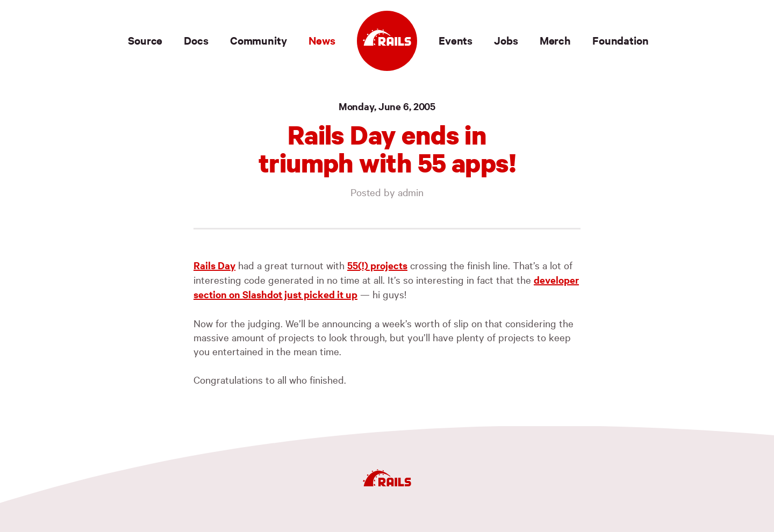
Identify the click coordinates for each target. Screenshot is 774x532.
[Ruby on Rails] (387, 41)
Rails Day (214, 265)
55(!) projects (377, 265)
